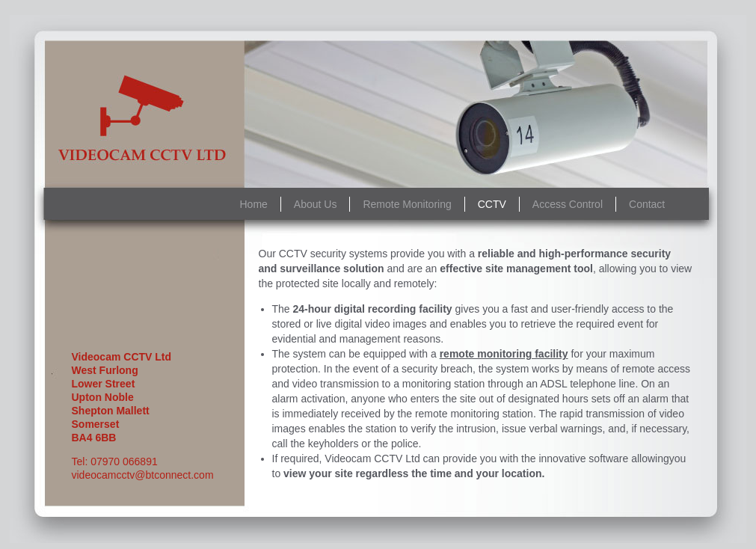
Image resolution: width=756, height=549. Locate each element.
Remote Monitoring (407, 204)
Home (254, 204)
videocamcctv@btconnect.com (143, 475)
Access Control (568, 204)
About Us (316, 204)
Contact (647, 204)
